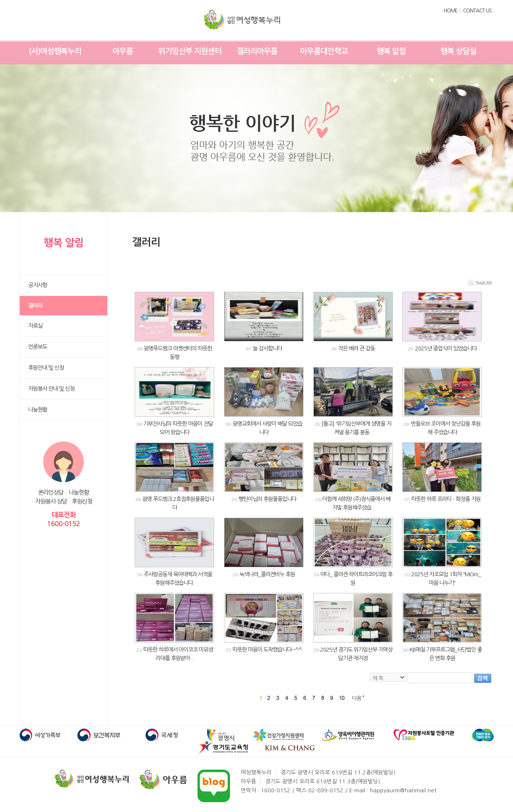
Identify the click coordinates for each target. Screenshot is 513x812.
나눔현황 (79, 492)
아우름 (123, 51)
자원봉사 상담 (51, 501)
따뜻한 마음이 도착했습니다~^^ (267, 650)
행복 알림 (391, 51)
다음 (357, 698)
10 (342, 698)
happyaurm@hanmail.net (403, 790)
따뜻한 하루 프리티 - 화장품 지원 (446, 499)
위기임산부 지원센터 (190, 51)
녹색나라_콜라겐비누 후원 (267, 574)
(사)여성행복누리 (55, 51)
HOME (451, 11)
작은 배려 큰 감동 (357, 348)
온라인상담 (51, 492)
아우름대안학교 (324, 51)
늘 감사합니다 (267, 348)
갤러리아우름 (257, 51)
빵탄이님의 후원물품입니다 (267, 499)
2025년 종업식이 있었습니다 (446, 348)
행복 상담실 (458, 51)
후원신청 (82, 501)
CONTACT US (477, 11)
